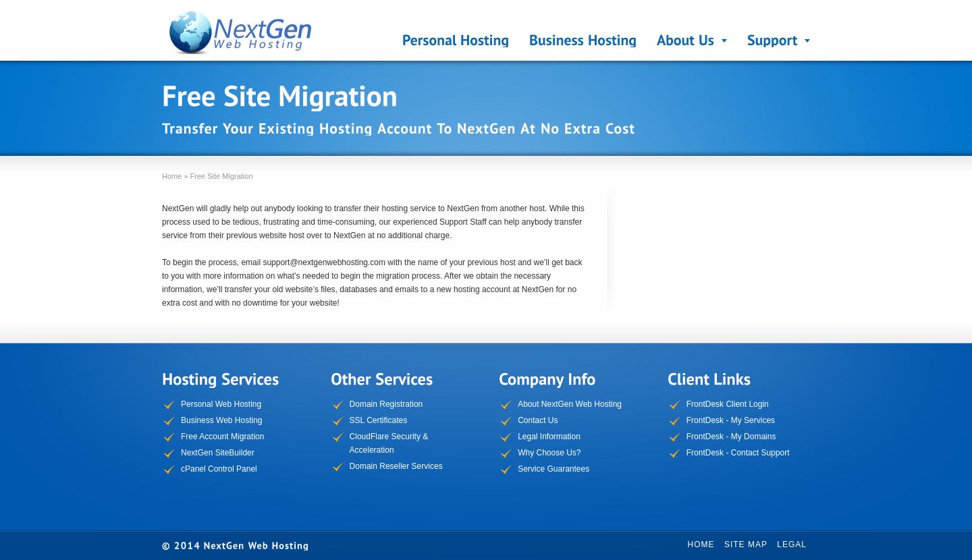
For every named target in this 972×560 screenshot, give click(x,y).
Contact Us (538, 420)
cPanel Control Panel (219, 469)
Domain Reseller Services (396, 466)
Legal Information (549, 437)
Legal (792, 544)
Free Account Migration (222, 437)
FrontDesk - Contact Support (738, 453)
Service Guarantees (553, 469)
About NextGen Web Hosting (570, 404)
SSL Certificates (379, 420)
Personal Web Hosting (221, 404)
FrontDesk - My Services (731, 420)
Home (701, 544)
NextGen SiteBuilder (218, 453)
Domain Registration (386, 404)
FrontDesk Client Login (728, 404)
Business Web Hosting (222, 420)
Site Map (746, 544)
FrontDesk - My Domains (731, 437)
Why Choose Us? (549, 453)
